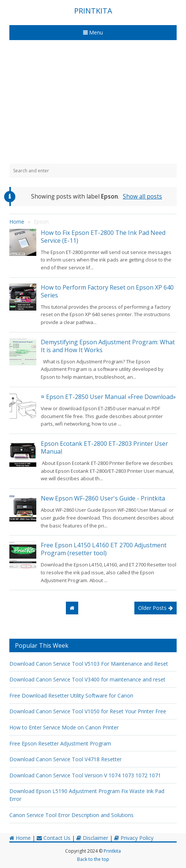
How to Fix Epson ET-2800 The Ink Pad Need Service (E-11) (103, 237)
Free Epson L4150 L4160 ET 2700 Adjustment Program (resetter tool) (104, 549)
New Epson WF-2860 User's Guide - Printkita (103, 498)
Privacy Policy (134, 838)
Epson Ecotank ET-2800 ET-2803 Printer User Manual (104, 447)
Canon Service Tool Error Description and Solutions (71, 815)
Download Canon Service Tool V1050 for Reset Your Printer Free (88, 711)
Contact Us (54, 838)
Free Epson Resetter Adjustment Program (60, 743)
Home (20, 838)
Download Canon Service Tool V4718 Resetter (65, 759)
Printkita (112, 851)
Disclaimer (92, 838)
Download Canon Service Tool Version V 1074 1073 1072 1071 (85, 775)
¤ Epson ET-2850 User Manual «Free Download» (108, 397)
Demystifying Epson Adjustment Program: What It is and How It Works (108, 346)
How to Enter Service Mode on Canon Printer (64, 727)
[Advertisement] (93, 102)
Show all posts (142, 196)
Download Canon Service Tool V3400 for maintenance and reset (87, 679)
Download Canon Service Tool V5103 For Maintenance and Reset (89, 664)
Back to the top (93, 859)
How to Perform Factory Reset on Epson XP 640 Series (107, 291)
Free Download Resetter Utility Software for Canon (71, 695)
